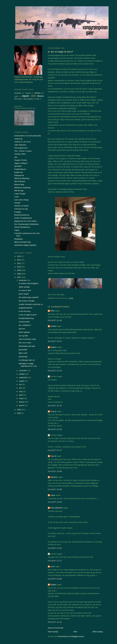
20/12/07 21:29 (55, 320)
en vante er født (25, 290)
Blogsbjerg (18, 239)
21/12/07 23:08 (55, 579)
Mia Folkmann (20, 181)
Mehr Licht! (23, 353)
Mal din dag (19, 191)
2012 (19, 260)
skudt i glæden (24, 332)
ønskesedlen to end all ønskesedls (28, 136)
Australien (18, 93)
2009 (19, 270)
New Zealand (28, 99)
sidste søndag (24, 287)
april (21, 395)
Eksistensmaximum (22, 215)
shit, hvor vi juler (25, 343)
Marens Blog (19, 184)
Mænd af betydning (22, 178)
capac (53, 495)
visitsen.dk (18, 139)
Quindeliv (18, 166)
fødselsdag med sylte (27, 346)
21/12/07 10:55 (55, 502)
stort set (22, 329)
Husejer (17, 203)
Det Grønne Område (27, 301)
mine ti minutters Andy (27, 339)
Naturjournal (19, 175)
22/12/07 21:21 (55, 622)
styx (16, 157)
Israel (16, 96)
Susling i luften (20, 154)
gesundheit (23, 350)
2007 (19, 277)
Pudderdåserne (20, 169)
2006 (19, 410)
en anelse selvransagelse (28, 283)
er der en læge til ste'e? (28, 315)
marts (22, 398)
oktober (22, 374)
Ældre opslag (98, 632)
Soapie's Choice (21, 160)
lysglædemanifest (25, 308)
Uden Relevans (20, 145)
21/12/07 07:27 (55, 450)
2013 (19, 256)
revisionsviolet (24, 322)
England (28, 93)
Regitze (53, 347)
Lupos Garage (20, 194)
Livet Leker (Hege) (21, 200)
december (23, 280)
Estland (38, 93)
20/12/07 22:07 (55, 341)
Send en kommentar (56, 628)
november (23, 371)
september (23, 377)
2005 (19, 413)
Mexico (40, 96)
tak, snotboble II (25, 325)
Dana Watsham (56, 508)
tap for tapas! (24, 294)
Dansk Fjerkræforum (22, 227)
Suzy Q (53, 411)
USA (37, 99)
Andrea (53, 326)
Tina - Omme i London (23, 151)
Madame (54, 477)
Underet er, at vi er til (22, 142)
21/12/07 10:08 (55, 471)
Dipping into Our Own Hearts (25, 221)
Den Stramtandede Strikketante (26, 224)
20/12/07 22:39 (55, 429)
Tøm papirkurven (21, 148)
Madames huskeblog (22, 188)
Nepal (19, 99)
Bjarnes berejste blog (22, 242)
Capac (17, 230)
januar (22, 405)
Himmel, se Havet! (21, 206)
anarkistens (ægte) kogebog (25, 245)
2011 (19, 263)
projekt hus (19, 172)
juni (21, 388)
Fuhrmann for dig (21, 209)
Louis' (17, 197)
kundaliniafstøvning (26, 318)
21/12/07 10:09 (55, 489)
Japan (26, 96)
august (22, 381)
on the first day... (25, 311)
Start (75, 632)
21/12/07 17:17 (55, 561)
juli (20, 384)
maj (21, 391)
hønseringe (23, 357)
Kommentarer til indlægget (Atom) (71, 636)
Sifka (52, 311)
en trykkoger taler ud (27, 360)
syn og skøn (23, 336)
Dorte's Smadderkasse (23, 218)
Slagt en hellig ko (21, 163)
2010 (19, 267)
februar (22, 402)
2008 (19, 274)
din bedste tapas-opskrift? (29, 297)
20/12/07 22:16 (55, 371)
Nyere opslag (53, 632)
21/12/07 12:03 (55, 548)
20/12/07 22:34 (55, 406)
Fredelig (17, 212)
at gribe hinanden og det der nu (31, 304)
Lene (52, 566)
